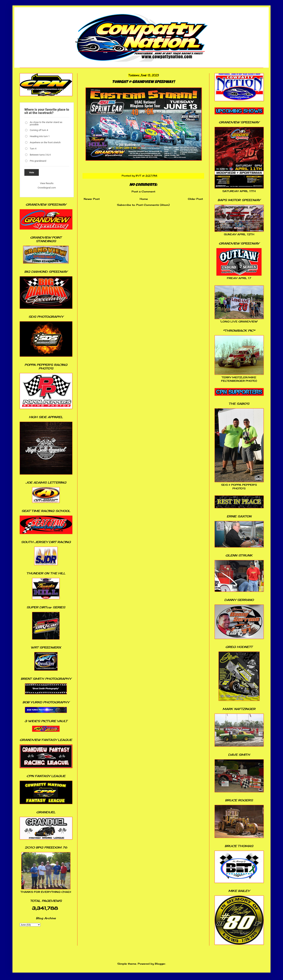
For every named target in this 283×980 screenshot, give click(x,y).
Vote (32, 172)
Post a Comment (143, 191)
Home (144, 199)
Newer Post (92, 199)
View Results (47, 183)
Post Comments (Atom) (153, 205)
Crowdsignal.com (47, 188)
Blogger (160, 964)
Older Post (195, 199)
